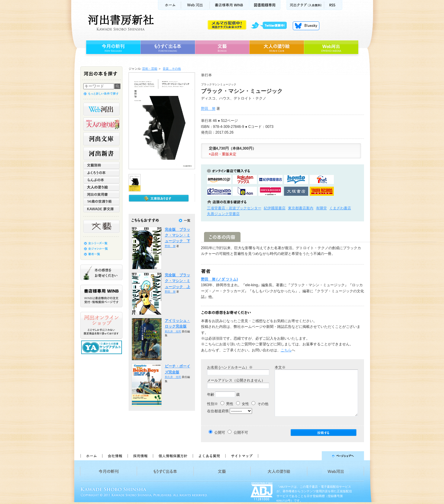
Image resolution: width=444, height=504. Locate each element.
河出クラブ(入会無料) (305, 5)
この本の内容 (222, 237)
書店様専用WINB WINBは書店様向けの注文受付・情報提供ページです (101, 296)
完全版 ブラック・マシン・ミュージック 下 (177, 235)
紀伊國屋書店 (275, 208)
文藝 (222, 47)
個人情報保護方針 (173, 456)
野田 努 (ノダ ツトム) (220, 279)
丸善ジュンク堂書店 (223, 214)
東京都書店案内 (301, 208)
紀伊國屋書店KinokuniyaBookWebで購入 (270, 179)
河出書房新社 (120, 23)
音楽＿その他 (172, 69)
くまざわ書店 (340, 208)
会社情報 (115, 456)
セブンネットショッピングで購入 (322, 179)
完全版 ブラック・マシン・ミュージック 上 (177, 281)
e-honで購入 (245, 191)
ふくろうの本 (101, 173)
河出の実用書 (101, 194)
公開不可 (241, 433)
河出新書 (101, 154)
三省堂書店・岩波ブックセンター (234, 208)
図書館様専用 (265, 5)
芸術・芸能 (150, 69)
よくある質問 (209, 456)
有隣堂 (321, 208)
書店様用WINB (230, 5)
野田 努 (208, 109)
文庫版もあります (159, 198)
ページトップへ (314, 456)
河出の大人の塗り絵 (101, 124)
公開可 (220, 433)
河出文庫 (101, 139)
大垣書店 (296, 191)
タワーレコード (322, 191)
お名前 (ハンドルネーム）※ (230, 367)
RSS (333, 5)
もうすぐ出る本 (168, 47)
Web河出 (195, 5)
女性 (243, 404)
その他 (260, 404)
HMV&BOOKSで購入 (270, 191)
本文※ (280, 367)
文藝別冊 (101, 165)
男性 (227, 404)
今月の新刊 (112, 47)
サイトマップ (242, 456)
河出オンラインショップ (101, 325)
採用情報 (140, 456)
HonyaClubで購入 (219, 191)
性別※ (212, 404)
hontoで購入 (296, 179)
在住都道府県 (218, 411)
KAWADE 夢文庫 (101, 209)
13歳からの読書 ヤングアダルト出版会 (102, 347)
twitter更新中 (271, 26)
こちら (286, 350)
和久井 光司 (173, 331)
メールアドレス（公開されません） (236, 380)
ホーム (169, 5)
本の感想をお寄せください (101, 272)
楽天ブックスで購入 (245, 179)
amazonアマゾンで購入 (219, 179)
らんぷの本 (101, 180)
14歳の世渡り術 (101, 201)
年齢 (211, 395)
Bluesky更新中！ (306, 26)
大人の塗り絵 (277, 47)
